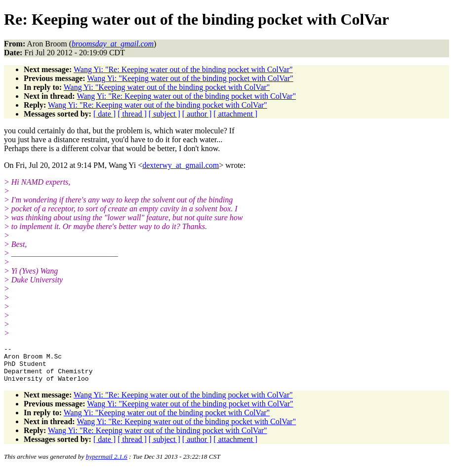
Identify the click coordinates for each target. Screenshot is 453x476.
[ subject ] (165, 114)
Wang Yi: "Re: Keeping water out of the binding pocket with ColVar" (183, 69)
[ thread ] (132, 114)
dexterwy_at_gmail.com (181, 165)
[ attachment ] (235, 114)
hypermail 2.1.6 (107, 464)
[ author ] (197, 114)
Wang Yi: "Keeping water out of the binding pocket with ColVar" (190, 78)
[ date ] (104, 114)
